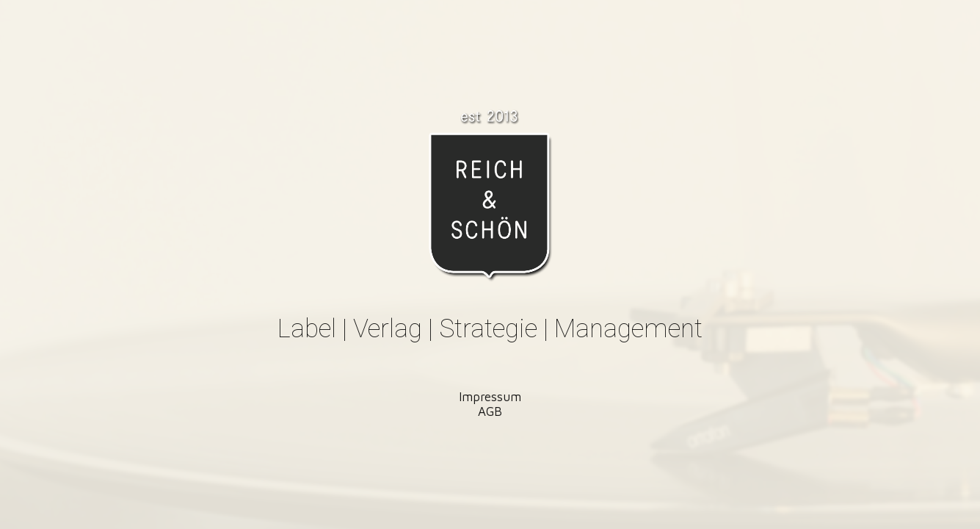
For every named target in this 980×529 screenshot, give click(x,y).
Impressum (490, 397)
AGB (490, 411)
